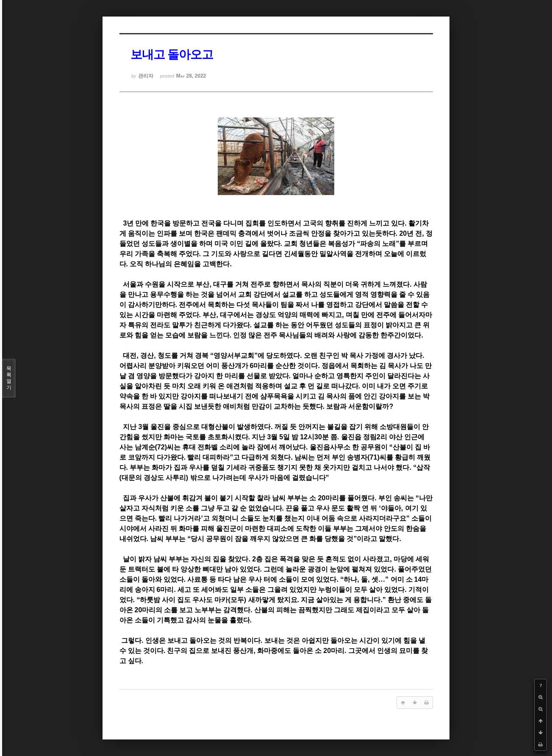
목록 (9, 378)
